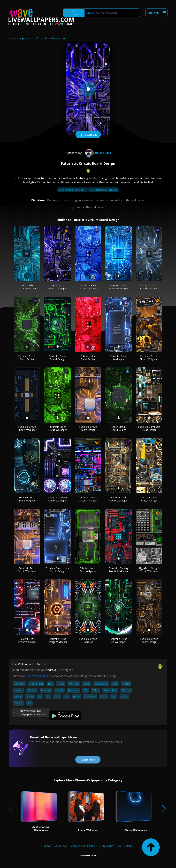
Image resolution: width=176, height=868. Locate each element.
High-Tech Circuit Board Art (27, 287)
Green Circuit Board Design (118, 428)
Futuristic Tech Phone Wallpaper (27, 499)
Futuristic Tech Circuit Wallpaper (119, 499)
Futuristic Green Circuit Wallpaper (58, 428)
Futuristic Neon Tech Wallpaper (88, 570)
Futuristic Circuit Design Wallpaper (58, 640)
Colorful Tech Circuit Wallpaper (27, 640)
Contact (48, 846)
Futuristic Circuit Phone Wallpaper (119, 287)
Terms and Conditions (82, 846)
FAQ (119, 846)
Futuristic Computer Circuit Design (149, 428)
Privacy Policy (106, 846)
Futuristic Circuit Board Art (88, 640)
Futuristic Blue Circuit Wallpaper (88, 287)
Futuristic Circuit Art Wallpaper (118, 640)
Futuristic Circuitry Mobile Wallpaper (118, 570)
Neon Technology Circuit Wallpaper (58, 499)
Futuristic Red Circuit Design (88, 358)
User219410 (98, 153)
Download (88, 135)
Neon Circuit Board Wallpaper (58, 287)
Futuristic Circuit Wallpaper (118, 358)
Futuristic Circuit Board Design (27, 358)
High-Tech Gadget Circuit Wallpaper (149, 570)
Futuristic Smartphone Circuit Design (58, 570)
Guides (129, 846)
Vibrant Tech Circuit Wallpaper (88, 499)
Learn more (88, 760)
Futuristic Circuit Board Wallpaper (149, 287)
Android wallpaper (38, 676)
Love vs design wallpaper (72, 190)
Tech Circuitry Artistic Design (149, 499)
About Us (61, 846)
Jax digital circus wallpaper (104, 190)
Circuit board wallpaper (51, 38)
